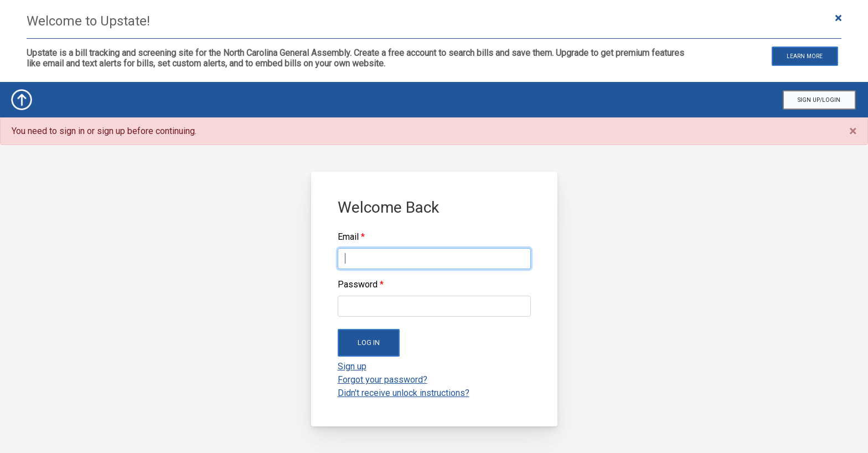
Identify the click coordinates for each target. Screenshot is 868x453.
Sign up (352, 366)
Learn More (805, 56)
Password (358, 284)
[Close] (853, 131)
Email (348, 237)
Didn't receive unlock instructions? (404, 393)
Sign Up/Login (819, 100)
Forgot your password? (383, 380)
